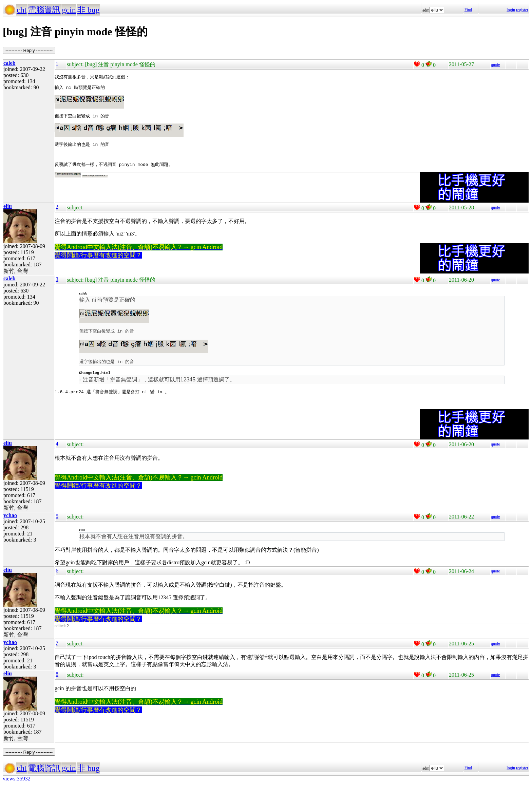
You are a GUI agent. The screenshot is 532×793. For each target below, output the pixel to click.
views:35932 (17, 784)
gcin (69, 10)
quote (496, 64)
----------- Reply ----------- (29, 50)
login (511, 10)
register (522, 10)
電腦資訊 (44, 10)
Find (468, 10)
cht (22, 10)
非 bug (89, 10)
